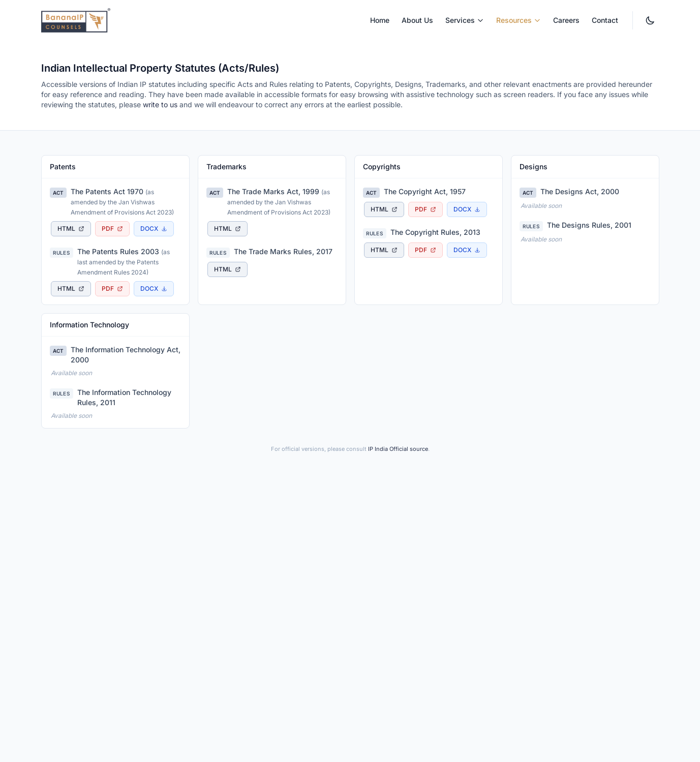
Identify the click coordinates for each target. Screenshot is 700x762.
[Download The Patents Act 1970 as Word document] (154, 229)
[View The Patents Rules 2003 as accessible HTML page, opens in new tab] (71, 289)
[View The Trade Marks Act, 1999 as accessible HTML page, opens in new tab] (227, 229)
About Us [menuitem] (417, 20)
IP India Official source (398, 449)
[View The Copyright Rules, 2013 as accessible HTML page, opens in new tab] (384, 250)
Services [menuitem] (465, 20)
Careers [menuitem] (566, 20)
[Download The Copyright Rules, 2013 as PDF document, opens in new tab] (425, 250)
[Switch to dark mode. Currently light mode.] (650, 20)
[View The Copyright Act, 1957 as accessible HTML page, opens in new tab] (384, 209)
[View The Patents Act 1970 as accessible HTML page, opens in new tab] (71, 229)
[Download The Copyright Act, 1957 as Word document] (467, 209)
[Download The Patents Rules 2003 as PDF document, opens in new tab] (112, 289)
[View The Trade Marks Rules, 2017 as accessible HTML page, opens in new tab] (227, 269)
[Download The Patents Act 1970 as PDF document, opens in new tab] (112, 229)
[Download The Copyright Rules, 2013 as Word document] (467, 250)
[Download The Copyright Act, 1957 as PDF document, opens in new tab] (425, 209)
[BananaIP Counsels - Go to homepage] (76, 20)
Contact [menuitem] (605, 20)
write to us (160, 104)
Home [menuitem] (380, 20)
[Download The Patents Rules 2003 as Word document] (154, 289)
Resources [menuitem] (519, 20)
